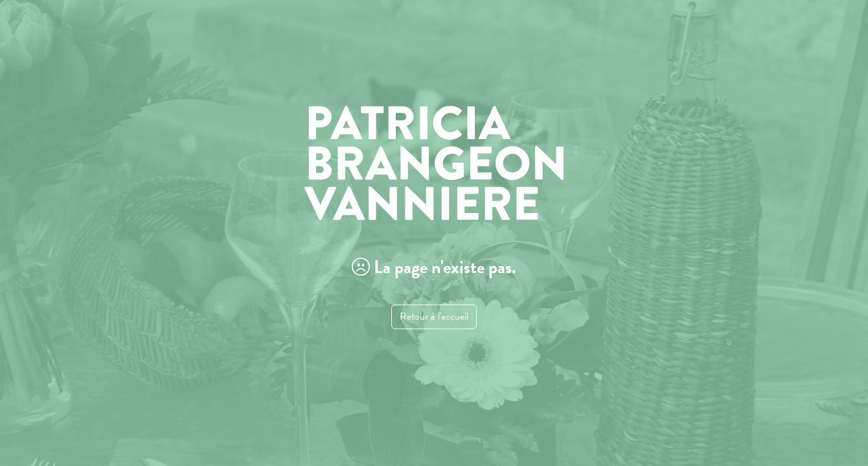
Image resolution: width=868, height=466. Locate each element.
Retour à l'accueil (434, 317)
